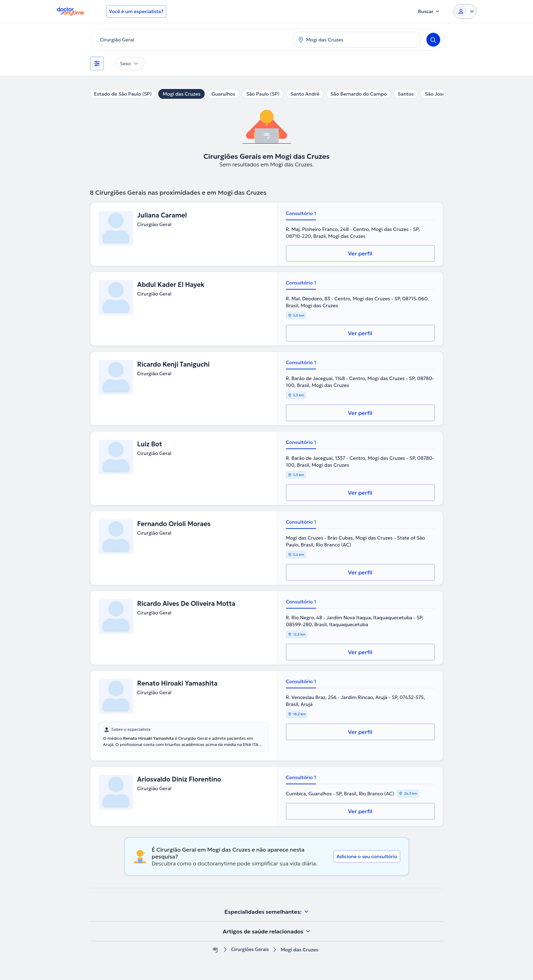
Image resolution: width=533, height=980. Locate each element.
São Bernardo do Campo (359, 94)
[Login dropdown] (465, 11)
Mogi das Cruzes (181, 94)
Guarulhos (223, 94)
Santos (406, 94)
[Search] (433, 40)
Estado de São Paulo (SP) (123, 94)
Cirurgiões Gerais (250, 950)
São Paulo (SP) (263, 94)
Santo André (305, 94)
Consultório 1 (301, 213)
